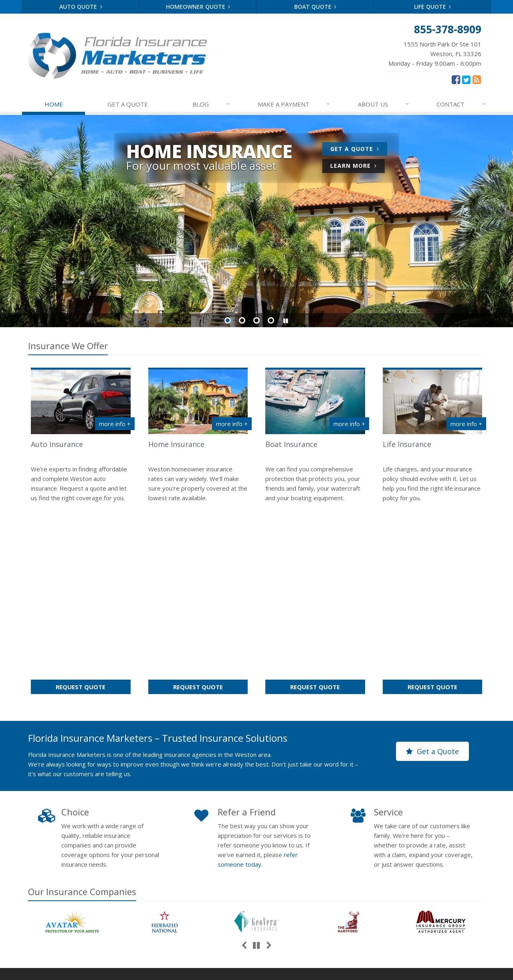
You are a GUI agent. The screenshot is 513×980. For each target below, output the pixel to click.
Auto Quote (81, 7)
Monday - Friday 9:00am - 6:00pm (435, 53)
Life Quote (433, 7)
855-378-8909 (413, 855)
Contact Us (315, 850)
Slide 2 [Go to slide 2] (242, 320)
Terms (200, 969)
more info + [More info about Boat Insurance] (349, 424)
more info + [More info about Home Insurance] (232, 424)
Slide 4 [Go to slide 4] (271, 320)
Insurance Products (315, 878)
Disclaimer (232, 969)
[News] (477, 79)
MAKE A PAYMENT (294, 104)
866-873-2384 (413, 867)
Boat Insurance (291, 444)
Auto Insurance (57, 444)
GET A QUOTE (128, 104)
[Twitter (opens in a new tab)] (466, 79)
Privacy (173, 969)
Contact (87, 904)
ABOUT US (384, 104)
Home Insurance (176, 444)
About (61, 904)
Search (145, 969)
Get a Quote (359, 150)
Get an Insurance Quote (315, 892)
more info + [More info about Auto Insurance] (115, 424)
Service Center (315, 864)
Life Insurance (407, 444)
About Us (315, 836)
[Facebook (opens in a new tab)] (456, 79)
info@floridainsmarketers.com (434, 879)
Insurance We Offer (68, 346)
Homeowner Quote (198, 7)
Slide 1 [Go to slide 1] (228, 320)
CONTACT (461, 104)
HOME (54, 104)
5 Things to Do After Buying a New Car (198, 877)
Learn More (357, 167)
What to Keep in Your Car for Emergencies (198, 846)
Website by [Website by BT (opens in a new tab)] (317, 969)
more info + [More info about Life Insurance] (466, 424)
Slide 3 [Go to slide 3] (256, 320)
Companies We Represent (315, 906)
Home (36, 904)
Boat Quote (315, 7)
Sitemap (117, 904)
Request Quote (93, 504)
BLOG (211, 104)
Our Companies (82, 707)
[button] (285, 321)
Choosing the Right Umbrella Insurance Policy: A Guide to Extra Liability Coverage (198, 914)
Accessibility (272, 969)
